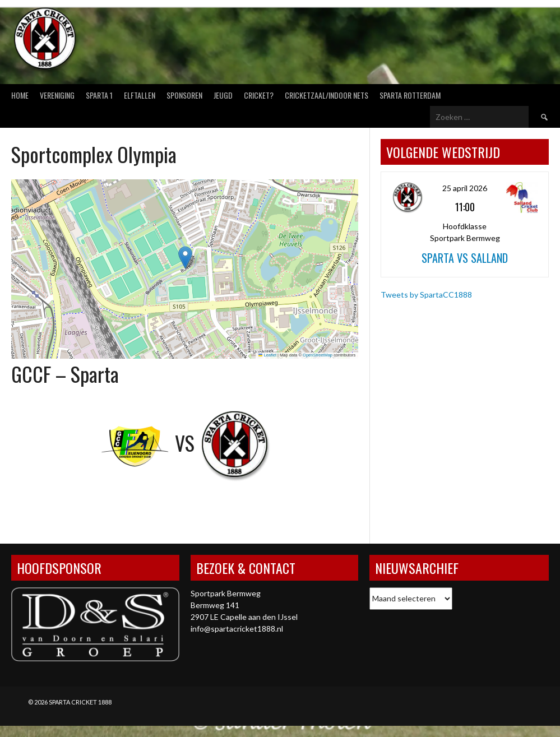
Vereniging (57, 95)
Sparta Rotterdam (410, 95)
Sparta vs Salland (465, 258)
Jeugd (223, 95)
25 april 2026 (465, 188)
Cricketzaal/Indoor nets (327, 95)
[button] (185, 258)
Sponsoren (184, 95)
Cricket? (259, 95)
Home (20, 95)
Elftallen (140, 95)
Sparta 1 (99, 95)
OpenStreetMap (318, 355)
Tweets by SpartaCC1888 (426, 295)
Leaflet (267, 355)
